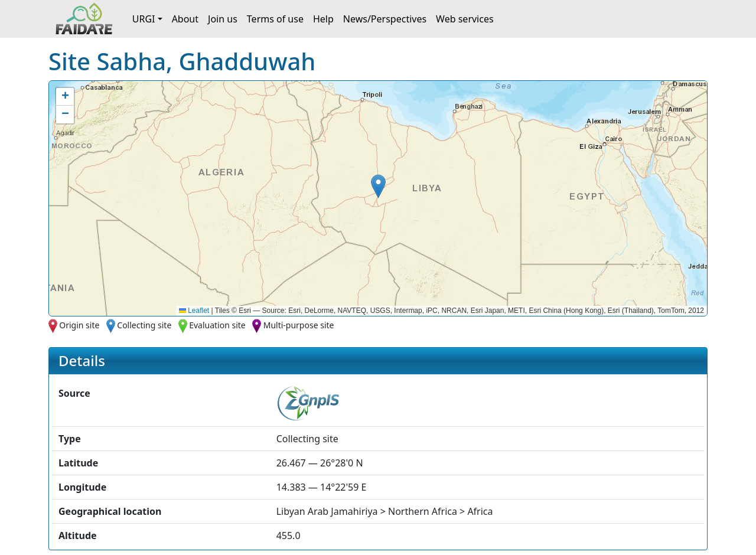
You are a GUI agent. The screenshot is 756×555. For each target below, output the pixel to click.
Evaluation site (217, 325)
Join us (223, 19)
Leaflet (194, 311)
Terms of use (275, 19)
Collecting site (144, 325)
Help (323, 19)
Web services (465, 19)
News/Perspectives (385, 19)
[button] (378, 186)
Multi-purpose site (299, 325)
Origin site (79, 325)
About (185, 19)
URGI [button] (144, 19)
